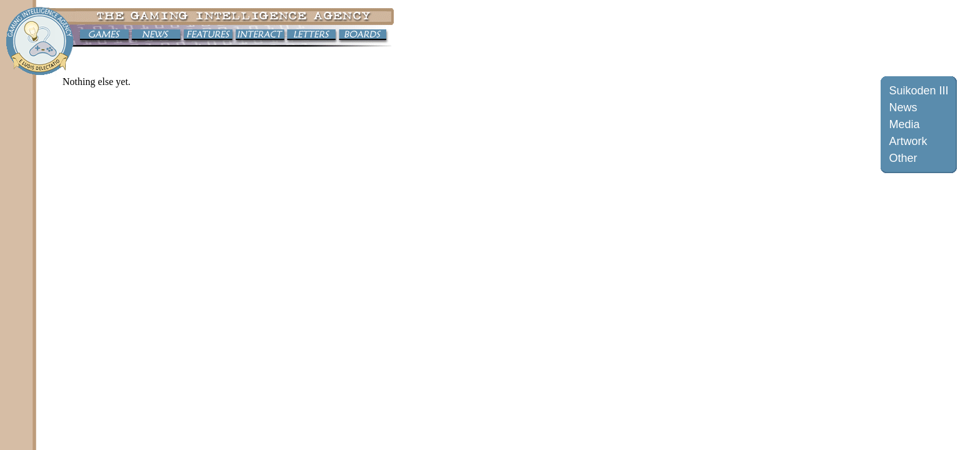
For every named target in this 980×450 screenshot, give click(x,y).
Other (903, 158)
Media (904, 124)
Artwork (908, 141)
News (903, 107)
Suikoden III (918, 91)
